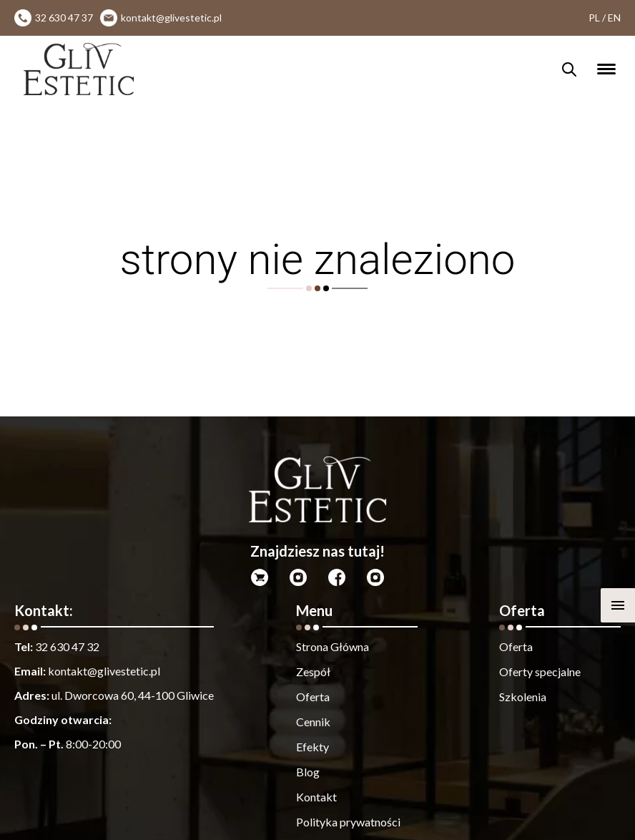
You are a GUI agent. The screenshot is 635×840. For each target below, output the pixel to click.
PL (594, 18)
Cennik (313, 722)
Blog (308, 772)
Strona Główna (333, 646)
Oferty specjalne (540, 671)
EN (614, 18)
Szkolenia (523, 697)
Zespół (313, 671)
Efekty (312, 747)
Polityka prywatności (348, 822)
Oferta (313, 697)
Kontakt (316, 797)
